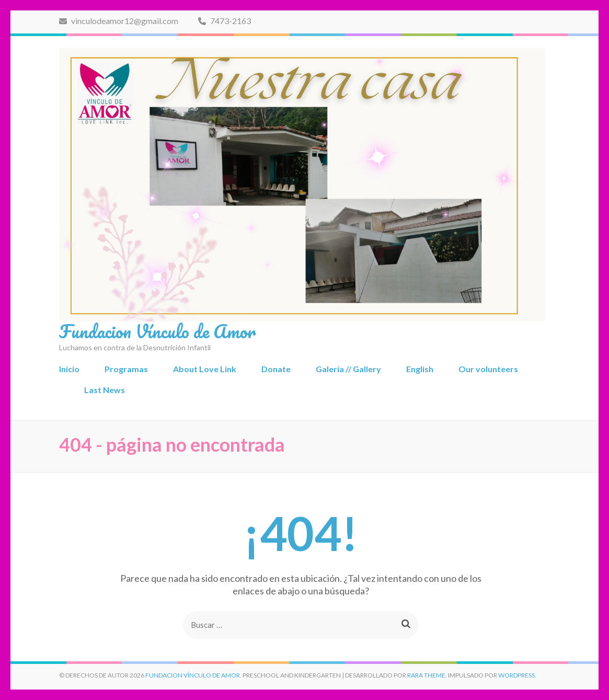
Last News (105, 390)
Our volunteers (488, 369)
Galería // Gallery (348, 369)
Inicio (69, 369)
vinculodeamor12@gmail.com (119, 21)
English (420, 369)
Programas (126, 369)
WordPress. (517, 675)
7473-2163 (225, 21)
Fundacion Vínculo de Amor (157, 331)
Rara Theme (426, 675)
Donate (276, 369)
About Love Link (205, 369)
